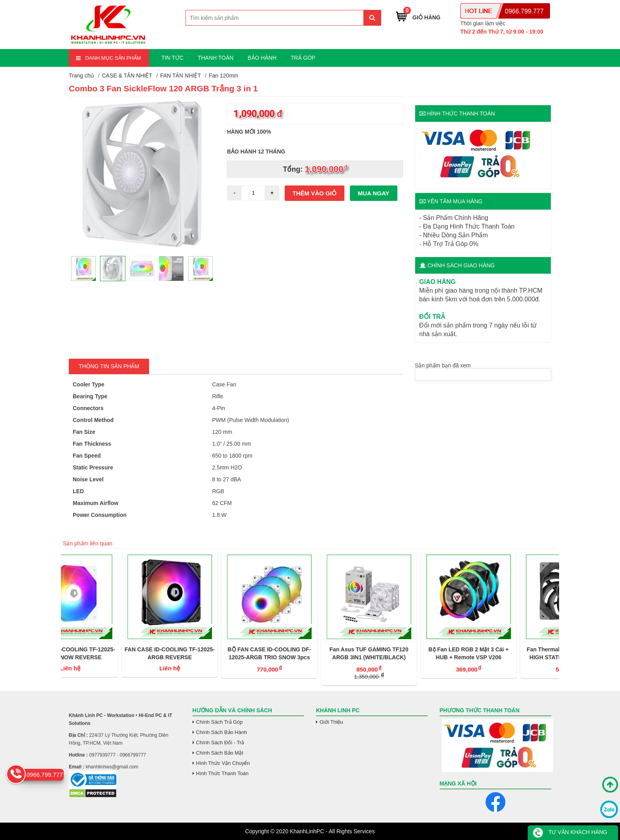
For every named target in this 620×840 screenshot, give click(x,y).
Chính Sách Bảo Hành (222, 732)
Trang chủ (81, 76)
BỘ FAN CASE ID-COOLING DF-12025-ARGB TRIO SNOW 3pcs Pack (310, 654)
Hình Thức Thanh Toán (222, 773)
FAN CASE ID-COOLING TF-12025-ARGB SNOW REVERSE (111, 653)
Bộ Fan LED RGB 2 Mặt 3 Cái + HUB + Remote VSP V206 (509, 653)
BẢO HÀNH (262, 58)
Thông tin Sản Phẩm (109, 366)
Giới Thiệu (331, 722)
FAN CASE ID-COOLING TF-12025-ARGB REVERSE (210, 653)
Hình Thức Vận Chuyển (223, 763)
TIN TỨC (172, 58)
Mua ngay (374, 193)
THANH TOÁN (216, 58)
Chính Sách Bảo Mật (220, 753)
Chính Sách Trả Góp (219, 722)
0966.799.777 (524, 11)
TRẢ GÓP (303, 58)
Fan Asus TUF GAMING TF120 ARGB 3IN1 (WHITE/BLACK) (409, 653)
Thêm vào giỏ (315, 193)
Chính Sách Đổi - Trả (220, 743)
